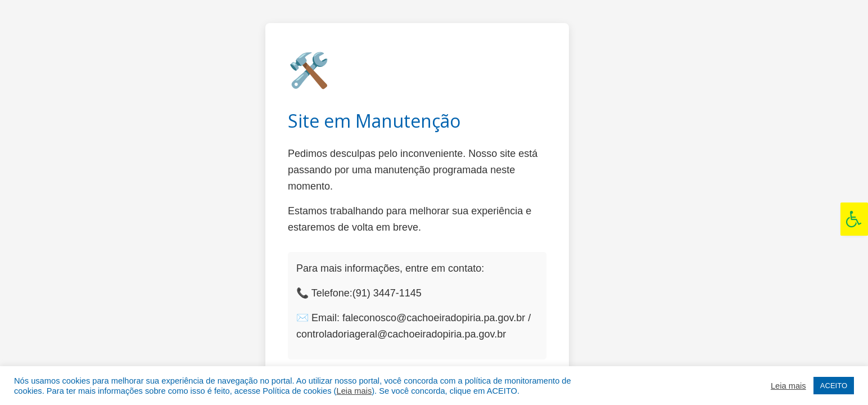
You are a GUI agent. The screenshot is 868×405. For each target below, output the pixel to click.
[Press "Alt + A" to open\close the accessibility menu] (854, 219)
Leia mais (354, 391)
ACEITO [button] (834, 386)
